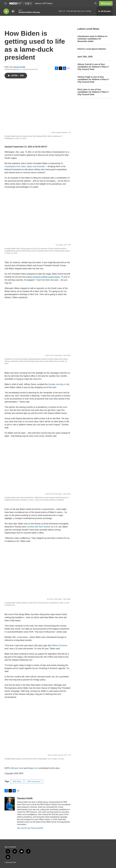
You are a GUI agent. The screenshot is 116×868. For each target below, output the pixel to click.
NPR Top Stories (34, 781)
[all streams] (105, 11)
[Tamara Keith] (10, 804)
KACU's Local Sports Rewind (92, 49)
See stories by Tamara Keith (30, 828)
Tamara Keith (19, 67)
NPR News (17, 781)
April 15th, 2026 (85, 57)
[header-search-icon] (95, 3)
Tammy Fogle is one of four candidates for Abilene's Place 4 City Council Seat (93, 79)
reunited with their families (39, 527)
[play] (6, 11)
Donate (107, 3)
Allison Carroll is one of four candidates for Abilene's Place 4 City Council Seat (93, 67)
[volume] (13, 11)
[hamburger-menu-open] (6, 3)
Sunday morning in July (59, 384)
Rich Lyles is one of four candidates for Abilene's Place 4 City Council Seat (93, 92)
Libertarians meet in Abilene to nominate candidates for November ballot (92, 39)
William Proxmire (59, 645)
